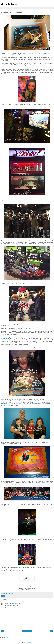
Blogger (30, 643)
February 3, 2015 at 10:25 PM (15, 603)
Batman (40, 404)
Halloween (17, 402)
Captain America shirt (6, 402)
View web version (27, 634)
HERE (32, 587)
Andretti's (45, 69)
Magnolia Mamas (10, 4)
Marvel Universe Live (6, 405)
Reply (5, 607)
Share (3, 596)
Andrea (6, 603)
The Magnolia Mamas (7, 638)
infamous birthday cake (6, 338)
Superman (33, 404)
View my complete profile (6, 640)
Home (27, 631)
